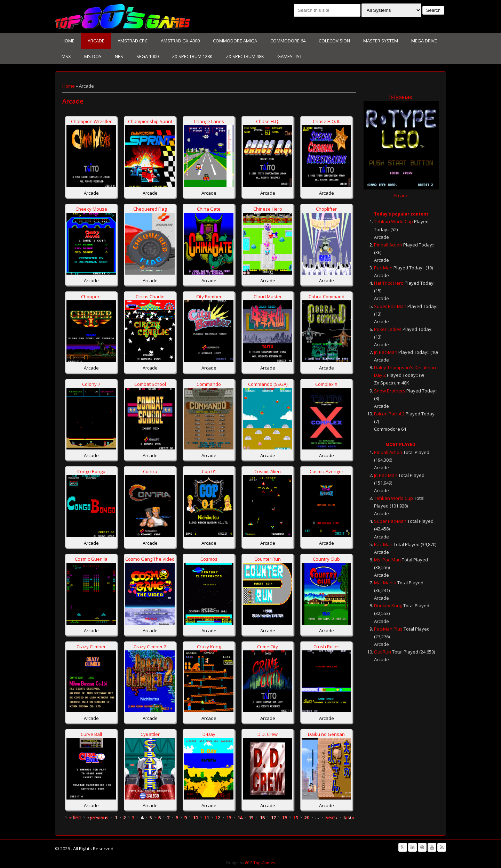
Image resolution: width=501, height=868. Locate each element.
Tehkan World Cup (393, 221)
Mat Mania (385, 583)
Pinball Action (388, 245)
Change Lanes (209, 121)
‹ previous (98, 817)
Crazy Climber (91, 647)
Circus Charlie (150, 297)
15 (251, 817)
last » (349, 817)
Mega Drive (424, 41)
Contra (150, 471)
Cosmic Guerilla (91, 559)
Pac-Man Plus (388, 629)
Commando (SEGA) (268, 384)
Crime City (268, 647)
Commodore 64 (288, 41)
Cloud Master (268, 297)
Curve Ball (91, 734)
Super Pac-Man (390, 306)
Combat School (150, 384)
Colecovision (334, 41)
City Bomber (209, 297)
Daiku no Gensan (326, 734)
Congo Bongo (91, 471)
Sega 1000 (148, 56)
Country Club (326, 559)
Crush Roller (326, 647)
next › (331, 817)
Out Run (383, 652)
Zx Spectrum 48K (245, 56)
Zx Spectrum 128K (192, 56)
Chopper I (91, 297)
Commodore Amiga (235, 41)
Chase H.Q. (268, 121)
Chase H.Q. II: (327, 121)
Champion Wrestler (91, 121)
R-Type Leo (401, 97)
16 (262, 817)
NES (119, 56)
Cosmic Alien (268, 471)
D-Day (209, 734)
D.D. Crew (268, 734)
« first (75, 817)
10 (195, 817)
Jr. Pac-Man (386, 352)
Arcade (96, 41)
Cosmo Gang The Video (150, 559)
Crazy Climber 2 (150, 647)
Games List (290, 56)
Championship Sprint (150, 121)
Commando (209, 384)
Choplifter (326, 209)
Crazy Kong (209, 647)
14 (240, 817)
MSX (66, 56)
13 (229, 817)
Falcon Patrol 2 (389, 414)
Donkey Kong (388, 606)
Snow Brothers (390, 391)
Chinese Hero (268, 209)
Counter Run (268, 559)
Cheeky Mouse (91, 209)
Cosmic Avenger (327, 471)
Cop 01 (209, 471)
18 (284, 817)
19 (295, 817)
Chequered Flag (150, 209)
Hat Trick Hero (389, 283)
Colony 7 (91, 384)
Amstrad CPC (133, 41)
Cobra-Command (327, 297)
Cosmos (209, 559)
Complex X (326, 384)
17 (273, 817)
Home (68, 41)
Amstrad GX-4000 (180, 41)
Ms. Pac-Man (387, 560)
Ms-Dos (93, 56)
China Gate (209, 209)
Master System (381, 41)
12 (217, 817)
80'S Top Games (260, 863)
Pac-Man (383, 268)
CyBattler (150, 734)
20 (307, 817)
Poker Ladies (388, 329)
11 (206, 817)
